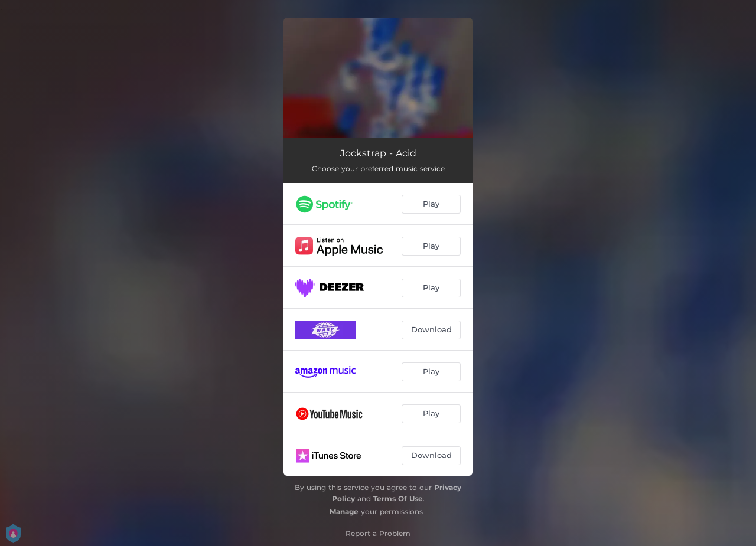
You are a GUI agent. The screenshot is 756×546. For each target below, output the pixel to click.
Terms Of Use (398, 498)
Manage (344, 511)
